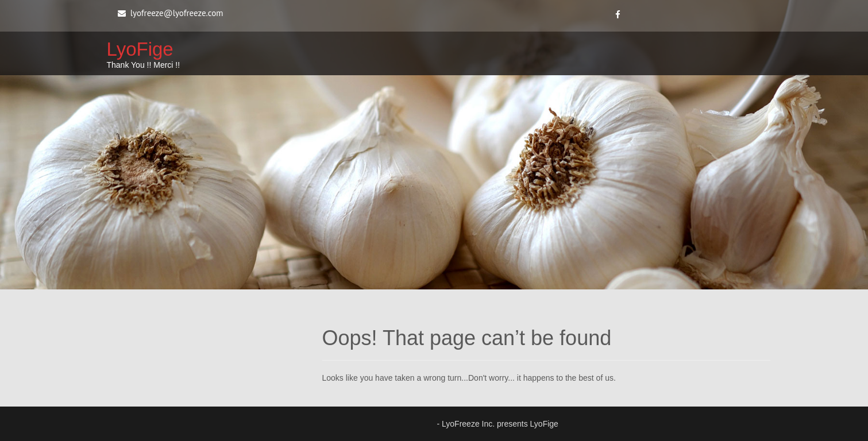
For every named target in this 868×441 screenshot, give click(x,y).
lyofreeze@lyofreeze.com (177, 13)
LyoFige (140, 49)
